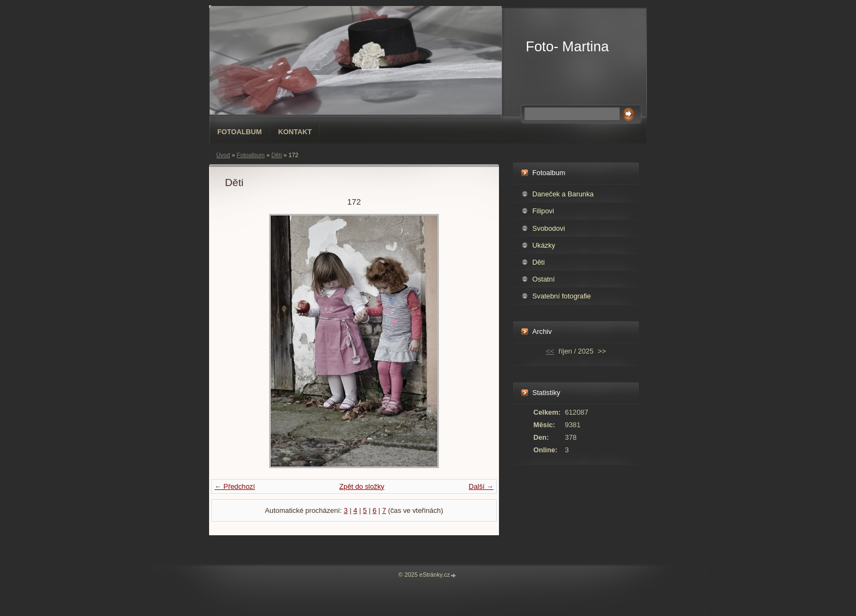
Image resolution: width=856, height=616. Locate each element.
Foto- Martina (567, 46)
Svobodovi (549, 228)
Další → (481, 486)
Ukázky (544, 245)
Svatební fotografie (561, 296)
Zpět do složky (362, 486)
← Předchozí (235, 486)
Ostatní (543, 279)
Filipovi (543, 211)
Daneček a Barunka (563, 194)
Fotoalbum (240, 132)
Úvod (223, 155)
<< (550, 351)
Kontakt (295, 132)
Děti (277, 155)
